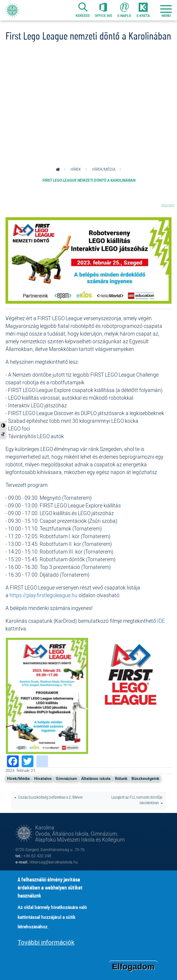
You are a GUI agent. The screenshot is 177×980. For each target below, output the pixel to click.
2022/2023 (168, 206)
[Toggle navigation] (166, 10)
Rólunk (121, 779)
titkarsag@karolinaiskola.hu (54, 862)
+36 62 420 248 (37, 856)
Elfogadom (133, 967)
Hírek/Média (104, 169)
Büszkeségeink (145, 779)
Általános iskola (96, 779)
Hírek (76, 169)
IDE (161, 621)
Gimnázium (66, 779)
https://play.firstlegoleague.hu (44, 595)
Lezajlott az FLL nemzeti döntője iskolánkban (137, 800)
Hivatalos (43, 779)
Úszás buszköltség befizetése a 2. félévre (50, 797)
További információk (46, 942)
